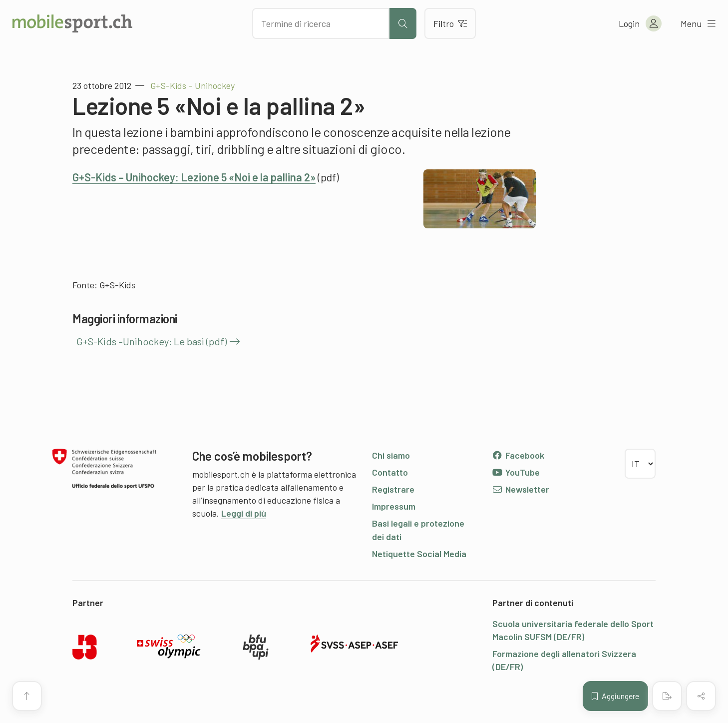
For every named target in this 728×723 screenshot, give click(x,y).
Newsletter (521, 489)
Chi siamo (391, 455)
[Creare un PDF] (667, 696)
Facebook (518, 455)
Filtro (450, 23)
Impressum (394, 506)
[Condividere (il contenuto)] (701, 696)
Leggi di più (244, 513)
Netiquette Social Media (419, 554)
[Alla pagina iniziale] (72, 23)
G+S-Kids (117, 285)
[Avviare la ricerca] (403, 23)
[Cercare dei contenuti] (321, 23)
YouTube (516, 472)
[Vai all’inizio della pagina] (27, 696)
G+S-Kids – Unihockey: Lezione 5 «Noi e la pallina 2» (194, 177)
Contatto (390, 472)
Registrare (393, 489)
